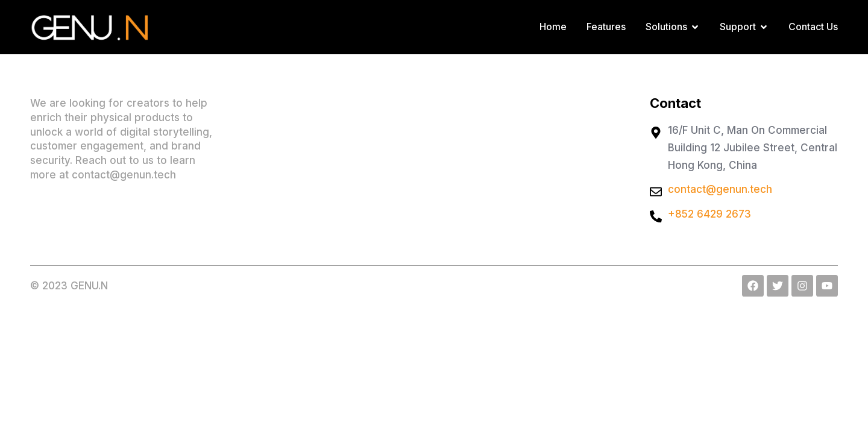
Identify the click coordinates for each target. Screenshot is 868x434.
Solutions (673, 27)
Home (553, 27)
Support (744, 27)
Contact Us (813, 27)
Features (606, 27)
